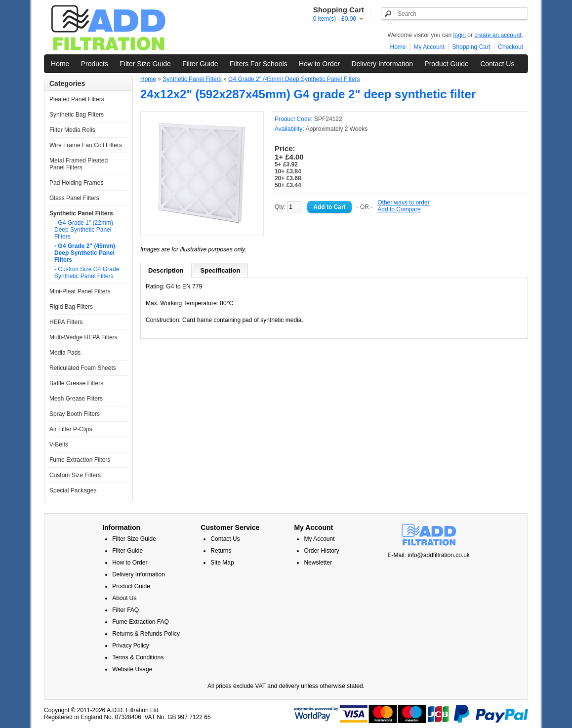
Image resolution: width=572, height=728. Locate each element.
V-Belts (59, 445)
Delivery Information (382, 64)
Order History (321, 551)
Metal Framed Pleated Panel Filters (79, 164)
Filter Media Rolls (72, 130)
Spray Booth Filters (75, 414)
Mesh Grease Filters (76, 399)
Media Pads (65, 353)
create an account (498, 35)
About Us (124, 598)
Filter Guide (200, 64)
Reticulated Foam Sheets (83, 368)
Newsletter (318, 563)
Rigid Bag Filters (71, 307)
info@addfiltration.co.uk (439, 555)
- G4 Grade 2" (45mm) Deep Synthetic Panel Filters (85, 253)
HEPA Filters (66, 322)
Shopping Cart (471, 47)
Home (398, 47)
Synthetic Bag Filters (77, 115)
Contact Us (497, 64)
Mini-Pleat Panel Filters (80, 291)
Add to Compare (399, 209)
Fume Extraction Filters (80, 460)
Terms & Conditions (138, 657)
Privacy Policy (131, 646)
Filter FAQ (125, 610)
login (460, 35)
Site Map (222, 563)
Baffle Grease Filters (76, 383)
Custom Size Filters (75, 475)
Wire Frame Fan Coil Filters (86, 145)
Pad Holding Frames (76, 183)
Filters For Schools (259, 64)
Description (166, 270)
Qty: (288, 207)
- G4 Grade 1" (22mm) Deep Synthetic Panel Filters (84, 230)
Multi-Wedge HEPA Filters (83, 337)
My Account (429, 47)
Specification (221, 270)
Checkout (511, 47)
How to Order (319, 64)
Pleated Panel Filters (77, 99)
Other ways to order (403, 202)
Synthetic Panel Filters (81, 213)
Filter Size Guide (145, 64)
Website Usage (132, 669)
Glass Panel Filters (74, 198)
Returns (221, 551)
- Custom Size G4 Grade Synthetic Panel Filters (87, 273)
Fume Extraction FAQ (141, 622)
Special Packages (73, 490)
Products (95, 64)
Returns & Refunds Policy (146, 634)
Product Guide (447, 64)
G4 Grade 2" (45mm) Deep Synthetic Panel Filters (294, 79)
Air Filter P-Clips (71, 429)
